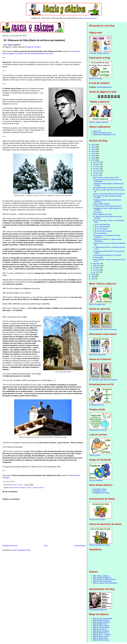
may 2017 (97, 171)
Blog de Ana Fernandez (101, 631)
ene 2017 (97, 162)
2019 (93, 277)
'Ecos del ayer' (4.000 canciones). (105, 579)
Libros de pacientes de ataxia (99, 545)
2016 (93, 158)
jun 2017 (96, 173)
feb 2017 (96, 164)
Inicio (46, 546)
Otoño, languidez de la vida (102, 214)
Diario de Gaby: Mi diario (101, 204)
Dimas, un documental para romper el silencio (109, 194)
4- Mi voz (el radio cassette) (102, 231)
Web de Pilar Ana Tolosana (102, 581)
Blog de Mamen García (101, 636)
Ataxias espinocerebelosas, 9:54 (104, 135)
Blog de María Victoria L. (102, 640)
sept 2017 (97, 266)
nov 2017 (97, 270)
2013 (93, 151)
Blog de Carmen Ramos (101, 627)
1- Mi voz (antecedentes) (101, 224)
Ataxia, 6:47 (97, 131)
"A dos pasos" (98, 212)
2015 (93, 156)
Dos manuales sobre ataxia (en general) (103, 329)
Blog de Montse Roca (100, 638)
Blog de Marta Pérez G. (101, 633)
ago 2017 (97, 264)
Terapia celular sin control (98, 430)
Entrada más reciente (10, 546)
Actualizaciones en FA (97, 405)
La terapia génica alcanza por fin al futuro (107, 255)
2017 (93, 160)
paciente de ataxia (38, 488)
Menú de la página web (97, 304)
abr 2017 (97, 169)
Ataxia (10, 45)
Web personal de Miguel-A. (102, 578)
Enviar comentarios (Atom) (21, 550)
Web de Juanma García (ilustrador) (105, 583)
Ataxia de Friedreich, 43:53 (102, 133)
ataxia (12, 488)
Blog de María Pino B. (101, 624)
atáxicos (29, 488)
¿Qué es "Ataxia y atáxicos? (99, 122)
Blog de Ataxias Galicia (101, 620)
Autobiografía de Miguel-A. (98, 610)
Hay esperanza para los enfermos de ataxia (108, 188)
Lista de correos (95, 455)
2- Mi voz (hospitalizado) (101, 227)
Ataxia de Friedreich (34, 47)
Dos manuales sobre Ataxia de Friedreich (103, 380)
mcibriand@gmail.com (104, 87)
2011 (93, 147)
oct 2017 (96, 268)
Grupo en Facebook (96, 480)
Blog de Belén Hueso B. (101, 626)
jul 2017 (96, 175)
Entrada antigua (80, 546)
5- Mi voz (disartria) (99, 233)
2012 (93, 149)
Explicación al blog (95, 78)
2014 (93, 154)
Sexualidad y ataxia (100, 489)
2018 (93, 274)
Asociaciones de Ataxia (97, 520)
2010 (93, 145)
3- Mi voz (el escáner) (100, 229)
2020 (93, 279)
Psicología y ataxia (100, 491)
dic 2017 (96, 272)
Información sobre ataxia (98, 355)
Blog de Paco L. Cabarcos (102, 635)
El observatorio (98, 257)
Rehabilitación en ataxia (101, 493)
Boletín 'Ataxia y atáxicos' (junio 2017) (106, 178)
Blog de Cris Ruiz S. (100, 629)
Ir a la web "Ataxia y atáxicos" (99, 53)
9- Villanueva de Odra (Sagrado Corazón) (107, 206)
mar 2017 (97, 167)
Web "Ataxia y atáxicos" (101, 576)
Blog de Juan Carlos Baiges (103, 618)
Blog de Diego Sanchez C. (102, 622)
